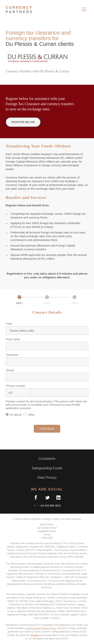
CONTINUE (47, 429)
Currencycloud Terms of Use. (41, 628)
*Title (9, 324)
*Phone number (15, 386)
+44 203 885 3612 (50, 506)
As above (14, 414)
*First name (13, 339)
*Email (10, 370)
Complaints (47, 459)
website (35, 635)
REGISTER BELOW (23, 122)
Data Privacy (47, 478)
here (51, 601)
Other (30, 414)
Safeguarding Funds (47, 468)
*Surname (12, 355)
